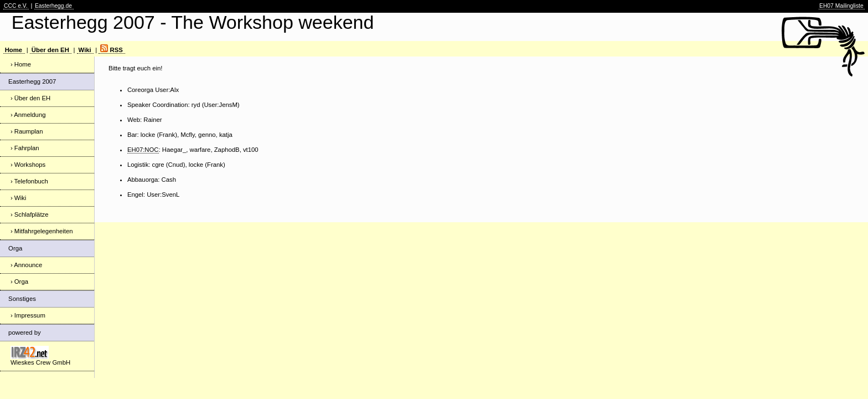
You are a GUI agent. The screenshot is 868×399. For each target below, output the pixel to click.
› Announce (26, 265)
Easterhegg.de (53, 6)
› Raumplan (27, 131)
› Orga (19, 282)
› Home (21, 64)
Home (14, 50)
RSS (111, 50)
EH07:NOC (143, 150)
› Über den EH (30, 98)
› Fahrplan (25, 148)
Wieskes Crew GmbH (40, 356)
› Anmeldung (28, 115)
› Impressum (28, 315)
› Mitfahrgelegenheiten (42, 231)
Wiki (85, 50)
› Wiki (18, 198)
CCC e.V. (16, 6)
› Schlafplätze (30, 214)
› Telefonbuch (29, 181)
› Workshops (28, 165)
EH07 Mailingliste (841, 6)
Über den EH (50, 50)
